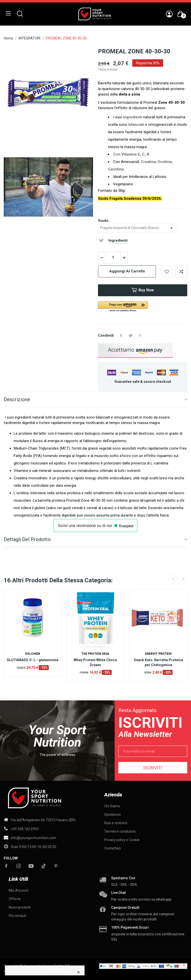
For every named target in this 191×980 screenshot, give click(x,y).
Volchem (33, 654)
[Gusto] (137, 228)
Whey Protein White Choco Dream (95, 662)
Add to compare (181, 271)
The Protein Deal (95, 654)
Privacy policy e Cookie (122, 840)
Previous (173, 579)
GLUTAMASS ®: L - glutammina (33, 660)
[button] (143, 307)
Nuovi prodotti (20, 907)
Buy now (143, 290)
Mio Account (19, 890)
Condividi (121, 335)
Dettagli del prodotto (27, 539)
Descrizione (17, 399)
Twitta (131, 335)
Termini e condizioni (120, 831)
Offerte (15, 899)
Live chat (118, 893)
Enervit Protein (158, 654)
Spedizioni (112, 815)
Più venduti (17, 916)
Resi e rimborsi (116, 823)
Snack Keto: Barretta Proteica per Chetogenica (158, 662)
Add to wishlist (167, 271)
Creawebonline (56, 971)
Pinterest (140, 335)
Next (183, 579)
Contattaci (112, 848)
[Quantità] (113, 258)
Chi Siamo (112, 806)
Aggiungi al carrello (127, 271)
